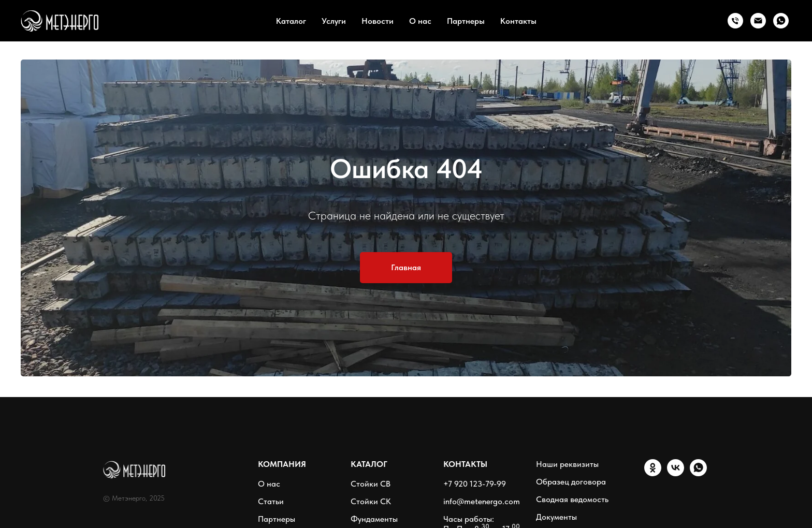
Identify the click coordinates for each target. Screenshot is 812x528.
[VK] (676, 473)
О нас (420, 21)
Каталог (291, 21)
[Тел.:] (735, 21)
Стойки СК (371, 501)
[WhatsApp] (781, 21)
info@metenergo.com (482, 501)
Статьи (271, 501)
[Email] (758, 21)
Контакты (518, 21)
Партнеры (466, 21)
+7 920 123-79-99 (475, 484)
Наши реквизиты (567, 464)
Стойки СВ (371, 484)
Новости (378, 21)
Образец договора (571, 482)
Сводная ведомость (572, 499)
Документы (556, 517)
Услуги (334, 21)
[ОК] (653, 473)
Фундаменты (374, 519)
